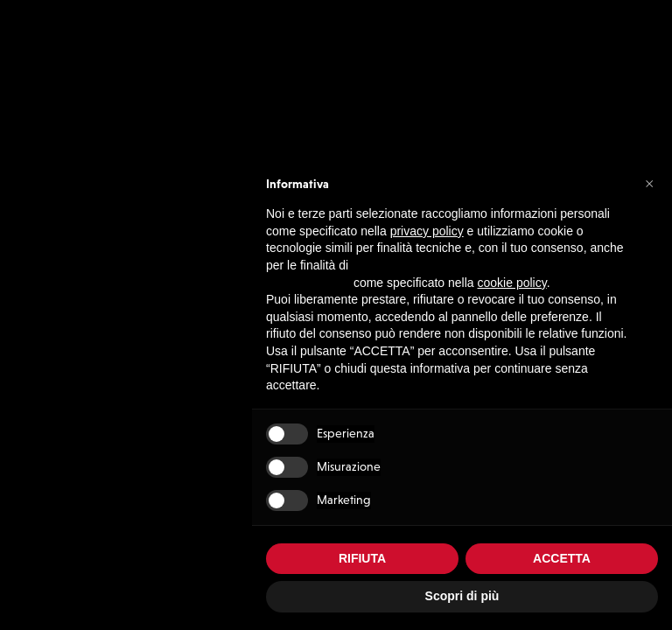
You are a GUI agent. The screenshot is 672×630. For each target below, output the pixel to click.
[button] (649, 183)
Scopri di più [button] (462, 596)
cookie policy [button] (512, 283)
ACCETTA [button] (562, 558)
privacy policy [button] (427, 231)
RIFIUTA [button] (362, 558)
